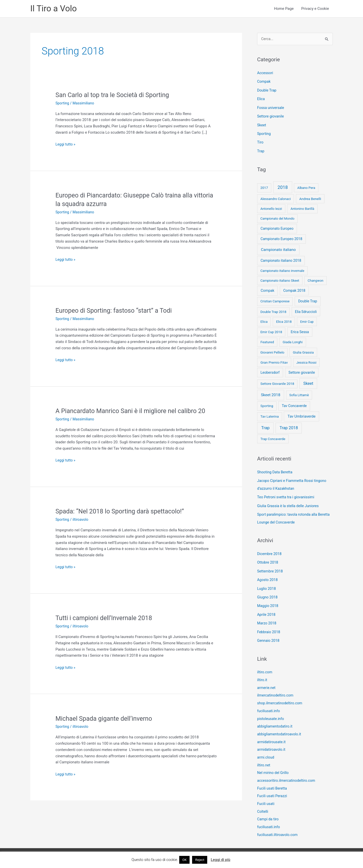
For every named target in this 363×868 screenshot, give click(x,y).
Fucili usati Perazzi (273, 789)
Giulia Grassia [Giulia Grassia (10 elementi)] (303, 352)
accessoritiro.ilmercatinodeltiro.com (288, 774)
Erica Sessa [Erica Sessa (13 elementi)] (300, 331)
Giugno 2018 (268, 594)
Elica (261, 100)
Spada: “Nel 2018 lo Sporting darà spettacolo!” (123, 512)
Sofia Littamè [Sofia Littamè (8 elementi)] (299, 394)
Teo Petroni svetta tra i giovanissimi (287, 496)
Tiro (260, 142)
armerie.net (267, 683)
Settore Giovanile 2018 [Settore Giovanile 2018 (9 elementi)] (277, 383)
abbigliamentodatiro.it (276, 721)
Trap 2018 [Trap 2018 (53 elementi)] (289, 427)
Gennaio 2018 (269, 637)
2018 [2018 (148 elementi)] (283, 187)
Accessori (265, 74)
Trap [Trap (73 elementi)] (265, 427)
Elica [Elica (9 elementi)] (264, 321)
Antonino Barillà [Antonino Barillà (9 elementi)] (302, 208)
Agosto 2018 (268, 577)
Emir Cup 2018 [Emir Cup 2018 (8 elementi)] (271, 331)
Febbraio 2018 (269, 628)
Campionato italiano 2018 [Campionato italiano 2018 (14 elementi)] (281, 260)
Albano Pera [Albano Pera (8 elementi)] (306, 187)
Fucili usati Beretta (273, 782)
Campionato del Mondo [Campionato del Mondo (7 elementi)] (277, 218)
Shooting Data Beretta (276, 471)
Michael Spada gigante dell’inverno (106, 719)
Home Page (284, 9)
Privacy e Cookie (315, 9)
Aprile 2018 (267, 612)
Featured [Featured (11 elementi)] (267, 341)
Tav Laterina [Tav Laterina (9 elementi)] (270, 416)
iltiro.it (262, 676)
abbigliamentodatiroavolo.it (280, 729)
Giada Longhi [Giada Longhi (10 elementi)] (293, 341)
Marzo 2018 (267, 620)
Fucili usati (266, 797)
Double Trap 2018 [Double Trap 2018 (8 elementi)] (273, 311)
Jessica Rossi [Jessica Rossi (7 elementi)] (306, 362)
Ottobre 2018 (268, 560)
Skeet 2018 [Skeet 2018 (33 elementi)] (271, 394)
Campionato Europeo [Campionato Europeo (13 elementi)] (277, 228)
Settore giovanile (271, 117)
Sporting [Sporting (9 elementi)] (267, 405)
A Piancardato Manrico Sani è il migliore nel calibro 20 (134, 412)
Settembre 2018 (271, 569)
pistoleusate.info (271, 714)
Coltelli (263, 804)
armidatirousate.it (272, 736)
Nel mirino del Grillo (274, 767)
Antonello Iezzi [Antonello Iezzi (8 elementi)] (271, 208)
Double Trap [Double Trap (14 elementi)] (308, 301)
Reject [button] (200, 860)
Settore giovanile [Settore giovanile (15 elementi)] (302, 372)
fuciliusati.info (269, 706)
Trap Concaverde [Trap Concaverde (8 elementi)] (273, 438)
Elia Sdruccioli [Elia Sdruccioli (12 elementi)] (306, 311)
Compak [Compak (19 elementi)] (267, 290)
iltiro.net (264, 759)
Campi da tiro (268, 812)
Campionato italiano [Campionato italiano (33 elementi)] (278, 249)
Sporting (63, 104)
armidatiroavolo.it (272, 744)
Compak (264, 82)
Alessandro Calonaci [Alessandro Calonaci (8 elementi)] (276, 198)
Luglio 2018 (267, 586)
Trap (261, 151)
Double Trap (267, 91)
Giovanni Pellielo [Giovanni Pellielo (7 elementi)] (272, 352)
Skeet (262, 125)
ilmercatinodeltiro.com (276, 691)
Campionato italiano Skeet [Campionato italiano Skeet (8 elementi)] (280, 280)
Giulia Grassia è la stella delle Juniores (289, 504)
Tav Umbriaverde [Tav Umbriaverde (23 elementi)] (302, 416)
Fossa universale (271, 108)
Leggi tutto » (66, 145)
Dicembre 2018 (270, 552)
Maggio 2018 (268, 603)
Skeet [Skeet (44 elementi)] (308, 383)
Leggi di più (220, 860)
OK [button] (184, 860)
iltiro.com (265, 668)
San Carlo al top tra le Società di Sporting (115, 96)
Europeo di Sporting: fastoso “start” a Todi (116, 311)
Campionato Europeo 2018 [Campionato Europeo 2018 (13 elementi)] (282, 238)
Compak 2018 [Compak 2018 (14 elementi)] (294, 290)
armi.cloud (266, 751)
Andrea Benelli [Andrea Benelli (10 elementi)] (310, 198)
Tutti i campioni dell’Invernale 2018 (106, 619)
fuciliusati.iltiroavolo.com (278, 827)
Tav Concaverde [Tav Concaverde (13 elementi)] (294, 405)
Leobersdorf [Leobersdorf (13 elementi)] (270, 372)
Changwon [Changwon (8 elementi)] (315, 280)
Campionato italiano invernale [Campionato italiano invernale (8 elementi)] (282, 270)
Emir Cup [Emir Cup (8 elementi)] (307, 321)
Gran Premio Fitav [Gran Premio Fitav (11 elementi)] (274, 362)
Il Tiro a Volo (55, 9)
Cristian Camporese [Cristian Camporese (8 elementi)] (275, 301)
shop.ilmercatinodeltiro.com (281, 699)
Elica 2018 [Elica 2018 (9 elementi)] (284, 321)
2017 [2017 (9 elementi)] (264, 187)
